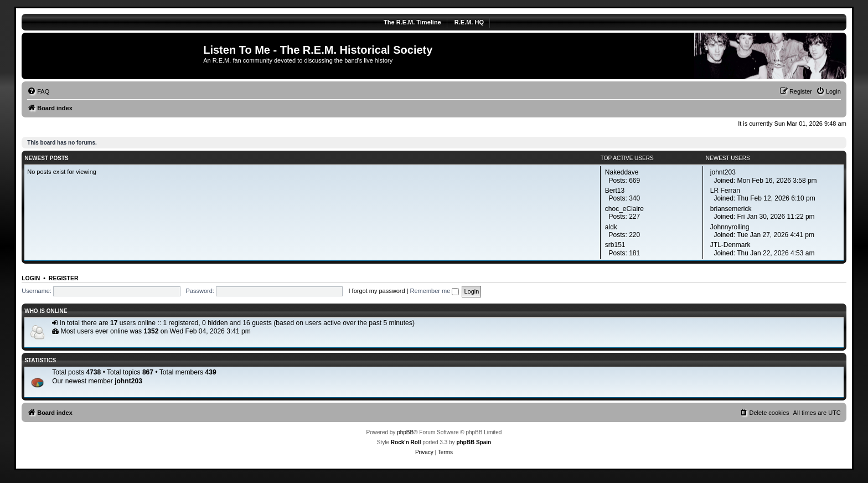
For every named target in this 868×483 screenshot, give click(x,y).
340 (634, 198)
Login (31, 278)
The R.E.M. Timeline (412, 22)
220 (634, 235)
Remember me (435, 291)
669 (634, 181)
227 (634, 217)
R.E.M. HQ (469, 22)
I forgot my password (376, 291)
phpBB (405, 432)
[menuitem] (38, 91)
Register (64, 278)
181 (634, 253)
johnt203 (128, 381)
